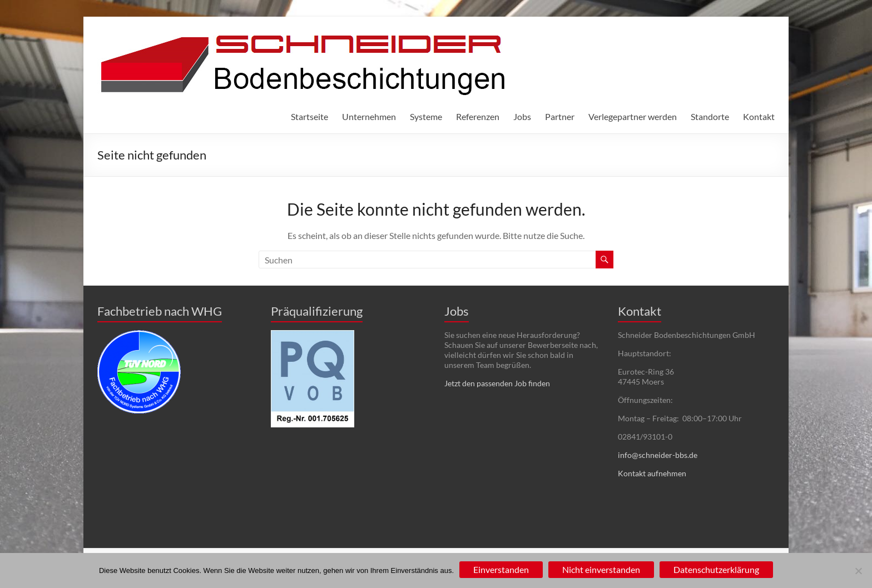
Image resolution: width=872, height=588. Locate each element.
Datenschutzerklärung (716, 569)
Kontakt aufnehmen (652, 473)
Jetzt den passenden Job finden (497, 383)
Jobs (522, 116)
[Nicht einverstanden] (858, 571)
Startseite (309, 116)
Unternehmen (369, 116)
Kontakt (759, 116)
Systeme (426, 116)
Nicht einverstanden (601, 569)
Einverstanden (501, 569)
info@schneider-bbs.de (658, 455)
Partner (560, 116)
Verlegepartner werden (633, 116)
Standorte (710, 116)
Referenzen (478, 116)
